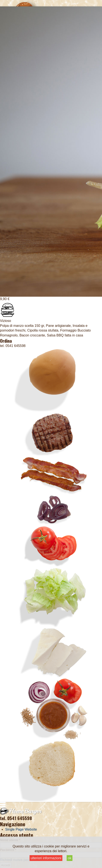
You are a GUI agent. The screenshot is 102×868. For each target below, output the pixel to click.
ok (70, 858)
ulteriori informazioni (46, 858)
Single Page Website (21, 829)
